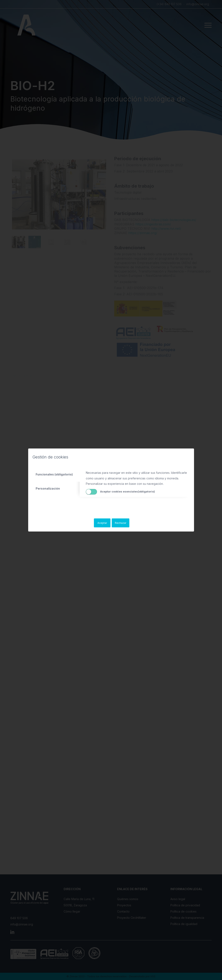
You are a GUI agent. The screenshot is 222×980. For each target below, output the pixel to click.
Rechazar (121, 523)
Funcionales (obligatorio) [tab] (54, 474)
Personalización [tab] (48, 488)
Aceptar (102, 523)
